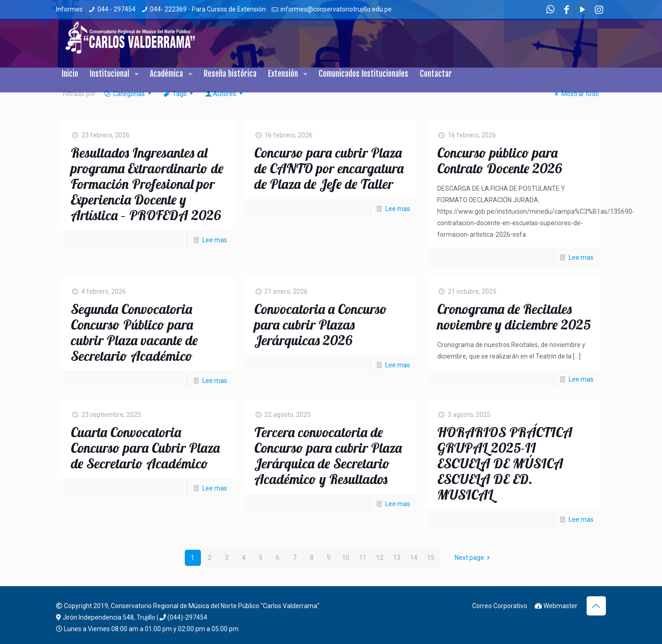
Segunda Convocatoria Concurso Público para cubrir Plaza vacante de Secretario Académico (134, 332)
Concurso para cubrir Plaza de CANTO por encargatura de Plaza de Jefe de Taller (329, 168)
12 (380, 558)
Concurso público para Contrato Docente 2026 (499, 160)
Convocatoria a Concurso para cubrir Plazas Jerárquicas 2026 (321, 325)
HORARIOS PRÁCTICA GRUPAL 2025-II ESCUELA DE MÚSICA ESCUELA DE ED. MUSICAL (505, 463)
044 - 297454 (117, 9)
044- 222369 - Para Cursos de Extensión (208, 9)
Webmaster (556, 606)
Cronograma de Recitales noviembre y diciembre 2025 (514, 317)
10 (346, 558)
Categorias (128, 94)
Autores (225, 94)
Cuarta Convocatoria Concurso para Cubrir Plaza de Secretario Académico (145, 448)
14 (414, 558)
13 (397, 558)
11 (363, 558)
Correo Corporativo (499, 606)
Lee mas (215, 240)
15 (431, 558)
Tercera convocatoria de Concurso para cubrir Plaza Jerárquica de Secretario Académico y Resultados (328, 456)
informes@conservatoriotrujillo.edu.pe (336, 9)
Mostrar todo (576, 94)
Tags (179, 94)
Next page (474, 558)
